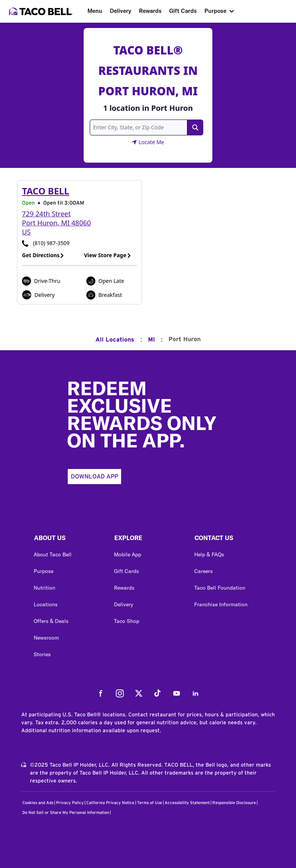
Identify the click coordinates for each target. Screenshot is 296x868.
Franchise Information (221, 604)
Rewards (150, 11)
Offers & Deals (51, 621)
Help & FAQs (209, 554)
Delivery (121, 11)
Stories (42, 654)
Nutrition (44, 588)
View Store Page (108, 255)
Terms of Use (150, 803)
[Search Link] (195, 127)
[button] (68, 540)
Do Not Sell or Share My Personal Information (66, 813)
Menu (95, 11)
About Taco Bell (53, 554)
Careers (203, 571)
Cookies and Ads (38, 803)
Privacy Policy (70, 803)
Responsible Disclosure (234, 803)
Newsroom (46, 638)
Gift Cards (183, 11)
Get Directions (43, 255)
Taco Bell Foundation (220, 588)
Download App (94, 477)
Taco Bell (46, 191)
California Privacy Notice (110, 803)
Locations (46, 604)
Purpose (215, 11)
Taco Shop (127, 621)
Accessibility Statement (187, 803)
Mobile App (128, 554)
